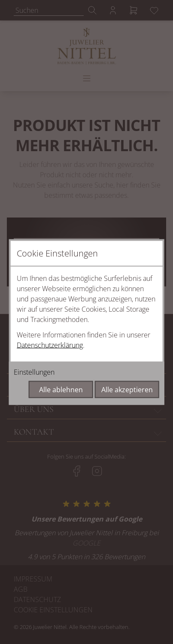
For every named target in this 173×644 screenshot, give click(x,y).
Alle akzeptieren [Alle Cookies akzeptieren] (127, 390)
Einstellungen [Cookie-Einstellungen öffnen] (34, 372)
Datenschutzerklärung (50, 345)
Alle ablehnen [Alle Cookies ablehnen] (61, 390)
